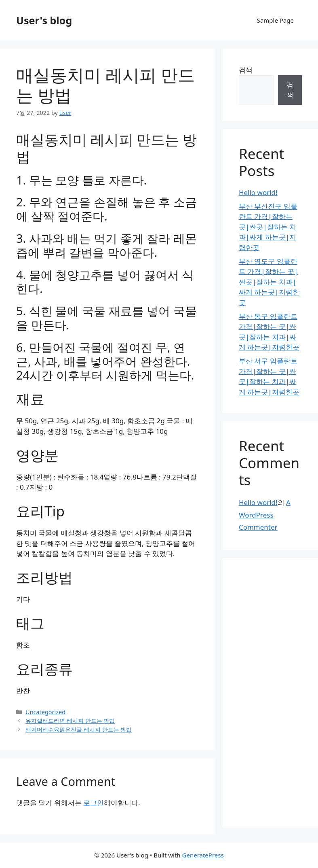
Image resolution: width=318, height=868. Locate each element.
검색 (246, 70)
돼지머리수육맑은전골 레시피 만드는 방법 (79, 729)
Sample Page (275, 20)
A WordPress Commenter (265, 515)
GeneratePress (203, 855)
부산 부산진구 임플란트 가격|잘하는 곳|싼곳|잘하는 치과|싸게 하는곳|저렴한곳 (268, 227)
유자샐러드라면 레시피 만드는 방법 (70, 721)
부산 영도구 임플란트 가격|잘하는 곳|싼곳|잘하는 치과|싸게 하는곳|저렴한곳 (269, 282)
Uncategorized (45, 712)
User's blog (44, 20)
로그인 (94, 803)
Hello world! (258, 192)
